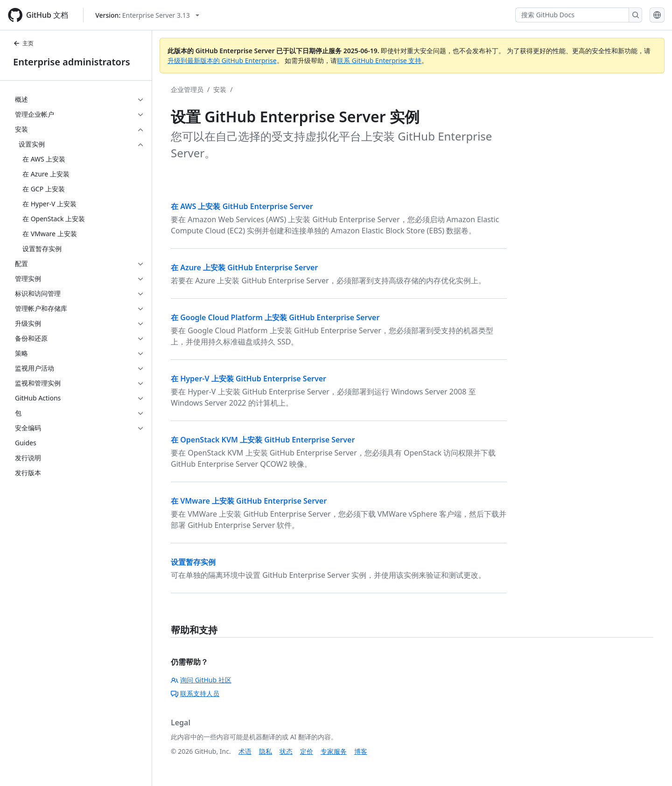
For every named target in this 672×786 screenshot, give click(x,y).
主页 (23, 43)
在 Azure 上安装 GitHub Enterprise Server (244, 267)
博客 (361, 751)
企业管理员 (187, 89)
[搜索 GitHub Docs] (572, 15)
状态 (286, 751)
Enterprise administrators (72, 62)
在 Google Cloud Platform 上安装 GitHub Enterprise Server (275, 317)
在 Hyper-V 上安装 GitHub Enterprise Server (248, 379)
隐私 (266, 751)
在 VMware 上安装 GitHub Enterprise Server (249, 501)
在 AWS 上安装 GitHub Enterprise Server (242, 206)
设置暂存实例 (193, 562)
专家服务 (334, 751)
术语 (245, 751)
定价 (307, 751)
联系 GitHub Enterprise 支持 (379, 60)
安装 (220, 89)
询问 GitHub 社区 (201, 680)
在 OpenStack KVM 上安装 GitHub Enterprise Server (263, 440)
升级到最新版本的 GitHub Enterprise (222, 60)
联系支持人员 (195, 693)
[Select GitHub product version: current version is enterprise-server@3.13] (147, 15)
